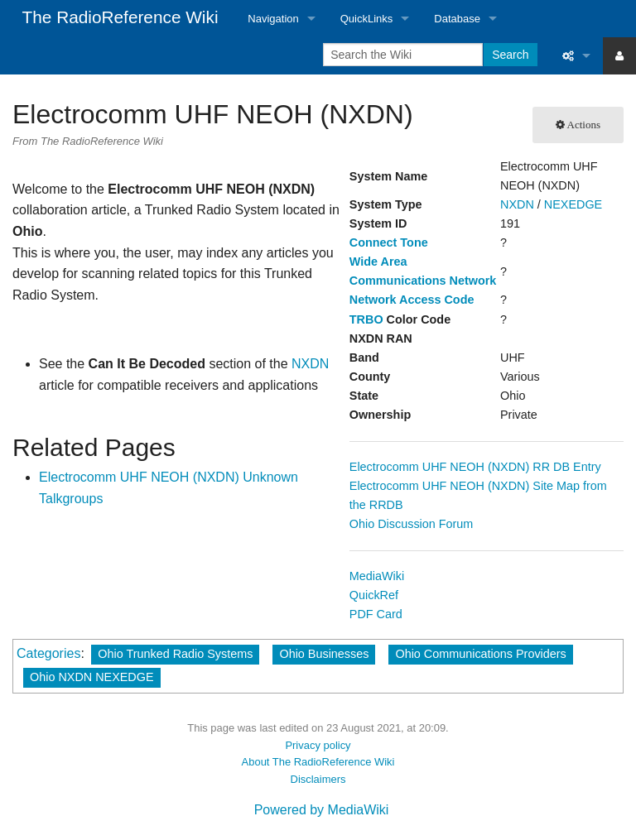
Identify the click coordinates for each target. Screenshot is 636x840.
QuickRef (374, 595)
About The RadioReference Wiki (318, 762)
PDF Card (376, 614)
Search (510, 55)
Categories (48, 653)
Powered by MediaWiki (322, 810)
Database (457, 19)
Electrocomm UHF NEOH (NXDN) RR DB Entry (475, 467)
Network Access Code (412, 300)
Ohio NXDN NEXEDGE (92, 677)
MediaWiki (377, 576)
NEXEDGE (573, 204)
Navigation (273, 19)
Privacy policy (318, 745)
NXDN (517, 204)
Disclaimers (318, 779)
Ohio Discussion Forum (412, 524)
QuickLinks (367, 19)
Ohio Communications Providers (480, 654)
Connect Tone (389, 242)
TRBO (366, 319)
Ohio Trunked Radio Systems (175, 654)
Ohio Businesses (324, 654)
